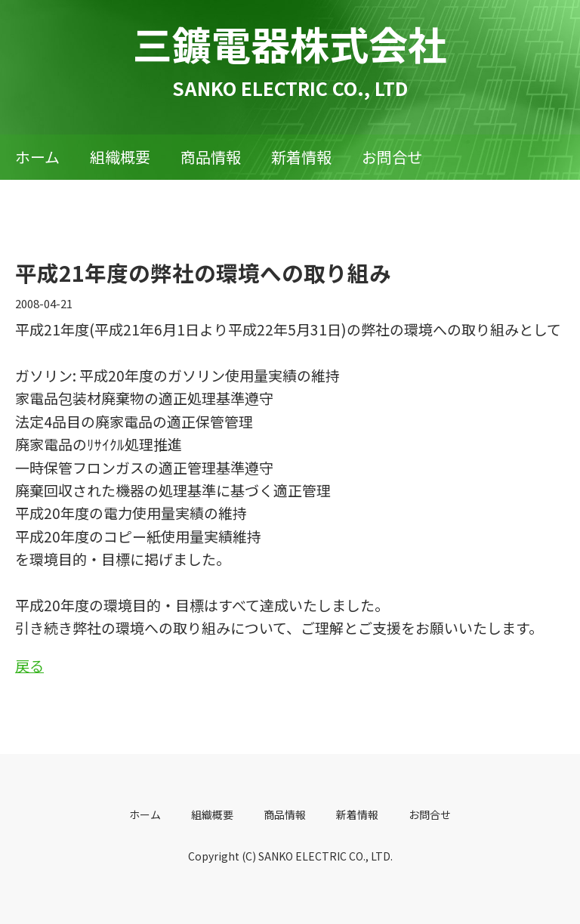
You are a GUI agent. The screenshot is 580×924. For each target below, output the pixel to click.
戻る (29, 665)
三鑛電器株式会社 (290, 43)
